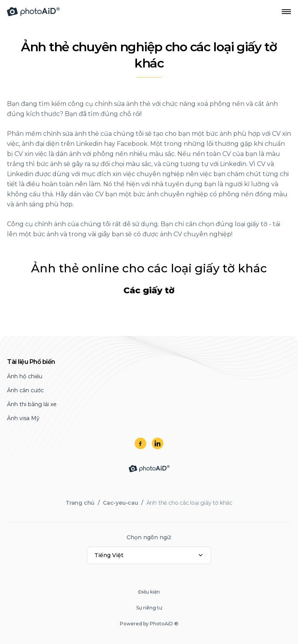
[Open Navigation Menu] (286, 12)
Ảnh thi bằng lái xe (32, 404)
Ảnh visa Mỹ (23, 418)
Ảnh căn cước (25, 390)
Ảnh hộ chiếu (25, 376)
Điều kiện (149, 592)
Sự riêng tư (149, 608)
